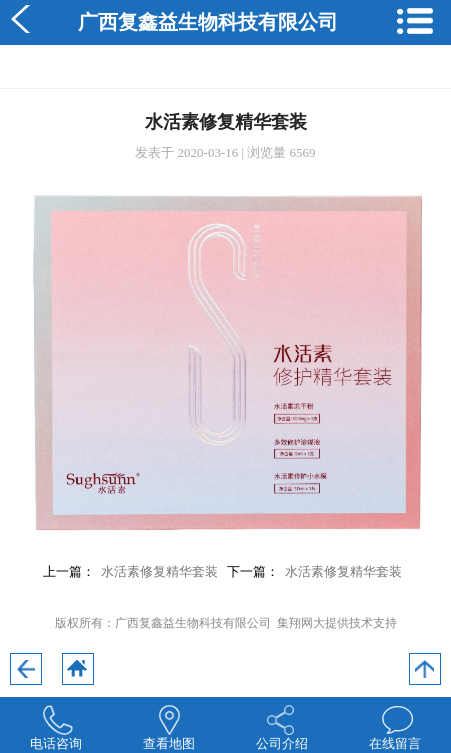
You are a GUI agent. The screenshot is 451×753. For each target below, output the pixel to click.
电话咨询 (56, 743)
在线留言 (395, 743)
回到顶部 (425, 669)
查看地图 (169, 743)
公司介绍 (282, 743)
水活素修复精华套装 (159, 571)
